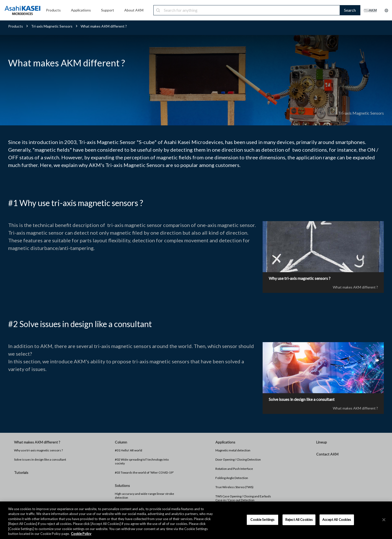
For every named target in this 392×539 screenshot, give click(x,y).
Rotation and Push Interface (234, 469)
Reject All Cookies (299, 520)
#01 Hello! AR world (128, 451)
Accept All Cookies (337, 520)
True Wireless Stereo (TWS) (234, 487)
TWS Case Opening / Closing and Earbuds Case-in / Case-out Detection (243, 498)
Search (350, 10)
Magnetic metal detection (233, 451)
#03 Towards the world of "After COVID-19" (144, 473)
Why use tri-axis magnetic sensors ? (38, 451)
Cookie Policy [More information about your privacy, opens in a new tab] (81, 534)
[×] (384, 520)
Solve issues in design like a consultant (40, 460)
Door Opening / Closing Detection (238, 460)
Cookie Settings (262, 520)
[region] (196, 520)
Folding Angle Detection (232, 478)
